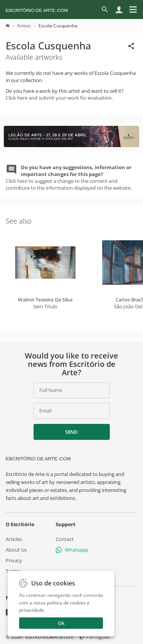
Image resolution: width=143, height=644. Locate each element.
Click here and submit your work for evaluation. (59, 98)
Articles (14, 539)
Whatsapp (72, 550)
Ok (61, 623)
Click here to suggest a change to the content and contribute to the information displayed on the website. (69, 178)
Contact (65, 539)
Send (71, 432)
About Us (16, 550)
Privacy (14, 560)
